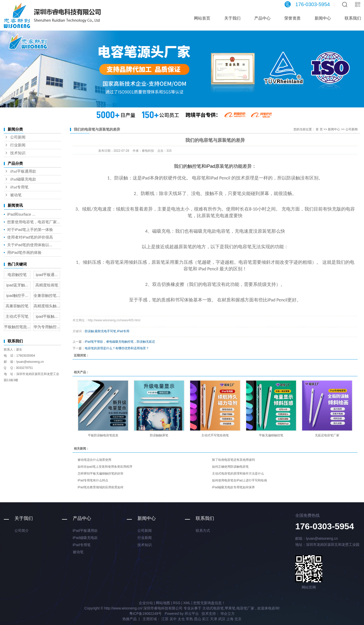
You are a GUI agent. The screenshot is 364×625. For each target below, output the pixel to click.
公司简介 (22, 531)
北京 (238, 619)
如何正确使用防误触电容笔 (230, 467)
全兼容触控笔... (47, 295)
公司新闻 (18, 137)
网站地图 (163, 603)
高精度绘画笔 (47, 285)
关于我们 (232, 18)
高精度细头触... (47, 306)
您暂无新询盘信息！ (209, 603)
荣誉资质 (292, 18)
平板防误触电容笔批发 (103, 435)
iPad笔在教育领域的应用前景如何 (101, 487)
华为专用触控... (47, 327)
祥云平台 (192, 614)
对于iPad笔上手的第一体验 (30, 230)
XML (187, 603)
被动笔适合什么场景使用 (94, 460)
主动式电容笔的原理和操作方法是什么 (238, 474)
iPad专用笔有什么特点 (93, 480)
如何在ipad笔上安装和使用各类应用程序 (105, 467)
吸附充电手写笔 (105, 331)
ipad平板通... (47, 275)
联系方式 (203, 531)
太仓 (181, 619)
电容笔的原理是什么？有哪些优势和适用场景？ (117, 348)
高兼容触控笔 (17, 306)
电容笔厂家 (245, 608)
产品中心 (262, 18)
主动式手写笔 (17, 316)
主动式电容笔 (213, 608)
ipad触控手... (17, 295)
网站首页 (202, 18)
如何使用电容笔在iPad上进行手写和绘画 (240, 480)
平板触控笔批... (17, 327)
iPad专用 (123, 331)
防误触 (89, 331)
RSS (177, 603)
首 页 (319, 129)
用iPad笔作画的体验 (24, 252)
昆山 (198, 619)
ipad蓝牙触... (17, 285)
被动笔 (16, 195)
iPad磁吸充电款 (23, 179)
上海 (230, 619)
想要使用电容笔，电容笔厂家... (34, 222)
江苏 (165, 619)
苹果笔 (230, 608)
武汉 (222, 619)
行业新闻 (18, 145)
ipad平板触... (47, 316)
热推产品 (130, 619)
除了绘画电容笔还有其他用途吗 (233, 460)
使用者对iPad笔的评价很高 (30, 237)
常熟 (189, 619)
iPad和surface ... (21, 214)
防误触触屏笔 (159, 435)
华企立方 (227, 614)
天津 (214, 619)
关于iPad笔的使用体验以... (30, 245)
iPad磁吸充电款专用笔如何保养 (233, 487)
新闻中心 (323, 18)
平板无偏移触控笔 (271, 435)
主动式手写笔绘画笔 (215, 435)
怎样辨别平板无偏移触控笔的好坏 (101, 474)
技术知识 (18, 153)
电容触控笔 (17, 275)
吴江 (205, 619)
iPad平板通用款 (23, 171)
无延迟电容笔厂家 (327, 435)
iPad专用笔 (19, 187)
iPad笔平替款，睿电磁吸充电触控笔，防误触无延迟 (120, 342)
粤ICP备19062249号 (146, 614)
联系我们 (205, 518)
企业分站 (146, 603)
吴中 (173, 619)
